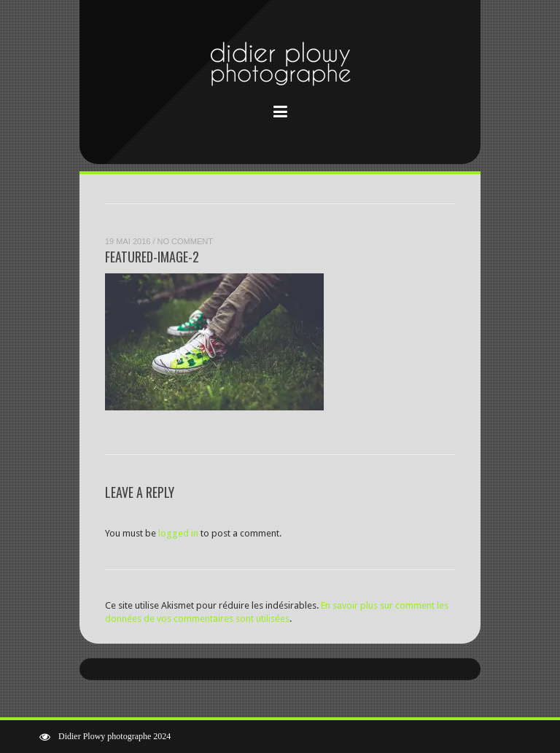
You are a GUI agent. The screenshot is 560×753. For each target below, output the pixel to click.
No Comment (185, 241)
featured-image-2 (152, 257)
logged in (178, 533)
